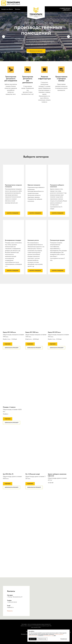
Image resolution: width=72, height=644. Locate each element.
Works (36, 3)
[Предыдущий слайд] (4, 37)
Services (41, 3)
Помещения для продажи (57, 240)
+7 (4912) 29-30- (64, 8)
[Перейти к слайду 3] (36, 59)
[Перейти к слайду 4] (37, 59)
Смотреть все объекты (7, 9)
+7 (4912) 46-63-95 (64, 3)
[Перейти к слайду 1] (33, 59)
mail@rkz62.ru (67, 10)
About (30, 3)
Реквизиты (10, 611)
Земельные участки (33, 240)
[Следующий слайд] (68, 37)
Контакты (18, 9)
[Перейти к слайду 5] (39, 59)
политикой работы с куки (49, 636)
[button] (36, 51)
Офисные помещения (34, 185)
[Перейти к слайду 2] (35, 59)
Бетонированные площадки (13, 240)
